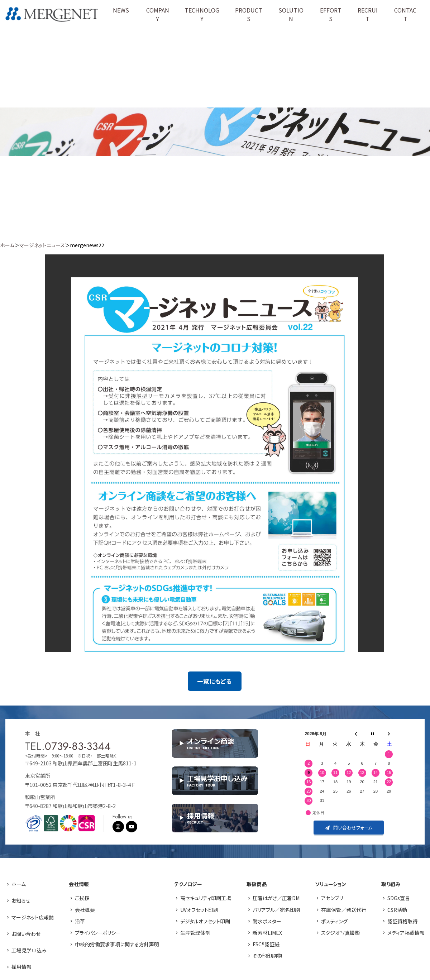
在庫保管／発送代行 (344, 910)
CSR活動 (397, 910)
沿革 (80, 921)
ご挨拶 (82, 898)
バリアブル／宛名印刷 (276, 910)
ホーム (7, 245)
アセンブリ (332, 898)
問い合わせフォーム (349, 828)
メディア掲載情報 (406, 933)
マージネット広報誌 (33, 917)
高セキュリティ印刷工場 (206, 898)
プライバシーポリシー (98, 933)
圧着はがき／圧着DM (276, 898)
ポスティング (334, 921)
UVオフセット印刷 (199, 910)
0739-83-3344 (78, 746)
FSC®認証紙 (266, 944)
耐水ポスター (267, 921)
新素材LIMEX (267, 933)
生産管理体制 (195, 933)
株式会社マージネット (53, 15)
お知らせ (21, 900)
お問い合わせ (26, 934)
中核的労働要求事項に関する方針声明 (117, 944)
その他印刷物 (267, 956)
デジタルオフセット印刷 (205, 921)
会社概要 (85, 910)
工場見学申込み (29, 950)
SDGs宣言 (399, 898)
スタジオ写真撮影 (340, 933)
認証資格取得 (402, 921)
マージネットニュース (42, 245)
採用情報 (21, 967)
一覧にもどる (214, 681)
